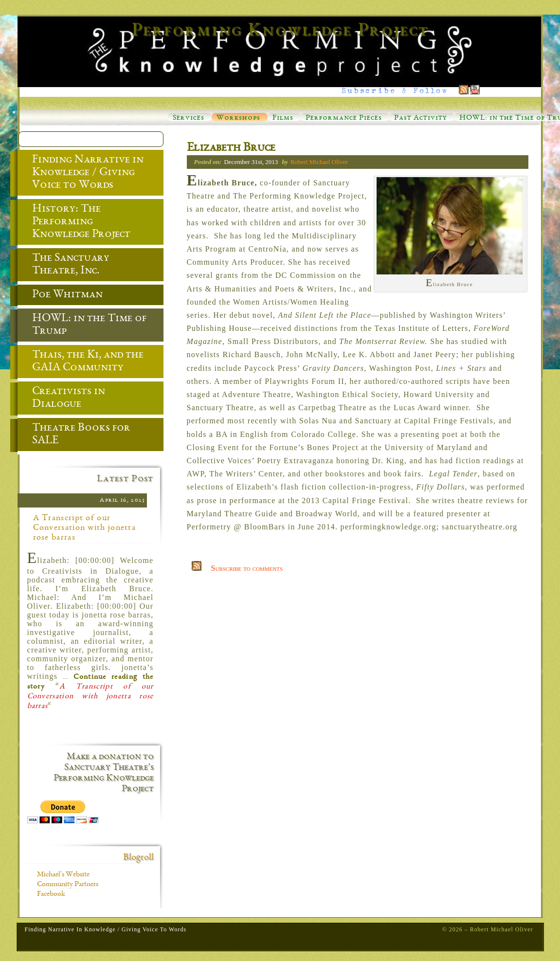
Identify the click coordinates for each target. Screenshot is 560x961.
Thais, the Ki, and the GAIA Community (81, 362)
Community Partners (68, 885)
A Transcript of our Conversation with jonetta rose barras (85, 528)
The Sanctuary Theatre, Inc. (63, 265)
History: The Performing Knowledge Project (74, 222)
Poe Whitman (60, 295)
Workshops (238, 118)
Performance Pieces (344, 118)
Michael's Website (63, 875)
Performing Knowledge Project (280, 31)
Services (189, 118)
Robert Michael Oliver (319, 162)
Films (283, 118)
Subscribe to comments (247, 568)
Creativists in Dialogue (61, 399)
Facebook (51, 894)
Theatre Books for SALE (74, 435)
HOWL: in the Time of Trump (82, 326)
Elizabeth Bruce (231, 148)
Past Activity (421, 118)
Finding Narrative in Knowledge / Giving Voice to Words (81, 173)
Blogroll (138, 858)
